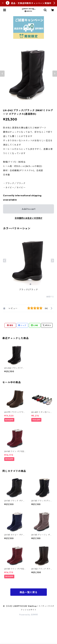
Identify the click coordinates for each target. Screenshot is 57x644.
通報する (50, 297)
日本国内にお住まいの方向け (29, 218)
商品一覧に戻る (29, 592)
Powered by (28, 615)
